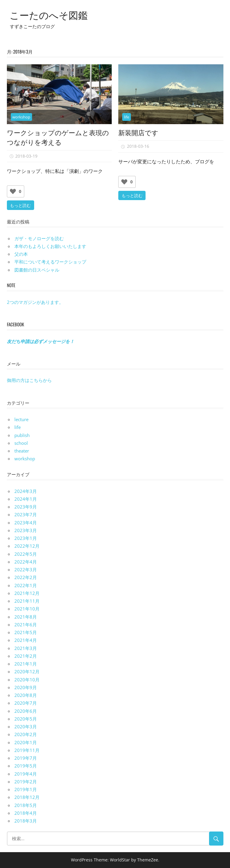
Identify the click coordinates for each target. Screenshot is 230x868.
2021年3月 (26, 648)
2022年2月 (26, 577)
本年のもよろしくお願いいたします (50, 246)
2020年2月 (26, 734)
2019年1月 (26, 789)
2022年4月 (26, 562)
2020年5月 (26, 719)
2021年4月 (26, 640)
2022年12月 (27, 546)
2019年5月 (26, 766)
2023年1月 (26, 538)
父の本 (21, 254)
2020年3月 (26, 727)
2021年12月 (27, 593)
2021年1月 (26, 664)
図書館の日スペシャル (37, 270)
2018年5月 (26, 805)
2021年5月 (26, 632)
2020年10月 (27, 680)
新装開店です (138, 132)
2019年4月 (26, 774)
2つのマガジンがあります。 (35, 302)
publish (22, 435)
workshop (21, 117)
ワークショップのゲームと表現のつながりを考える (58, 137)
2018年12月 (27, 797)
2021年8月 (26, 617)
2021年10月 (27, 609)
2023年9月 (26, 507)
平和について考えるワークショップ (50, 262)
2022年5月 (26, 554)
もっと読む (20, 205)
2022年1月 (26, 585)
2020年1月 (26, 742)
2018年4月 (26, 813)
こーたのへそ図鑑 (49, 15)
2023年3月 (26, 530)
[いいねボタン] (13, 191)
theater (22, 451)
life (127, 117)
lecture (21, 419)
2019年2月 (26, 782)
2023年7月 (26, 514)
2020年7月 (26, 703)
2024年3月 (26, 491)
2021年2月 (26, 656)
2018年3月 (26, 821)
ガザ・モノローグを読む (39, 238)
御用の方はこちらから (29, 380)
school (21, 443)
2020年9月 (26, 687)
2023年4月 (26, 523)
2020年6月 (26, 711)
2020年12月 (27, 671)
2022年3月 (26, 569)
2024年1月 (26, 499)
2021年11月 (27, 601)
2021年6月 (26, 625)
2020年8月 (26, 695)
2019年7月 (26, 758)
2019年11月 (27, 750)
